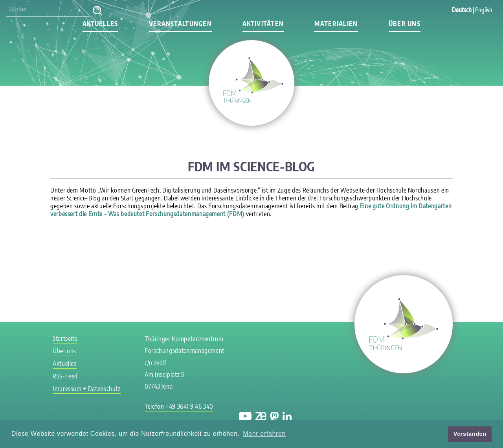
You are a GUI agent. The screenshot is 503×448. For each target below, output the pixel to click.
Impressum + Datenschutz (87, 389)
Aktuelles (100, 24)
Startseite (65, 338)
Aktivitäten (263, 24)
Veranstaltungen (180, 24)
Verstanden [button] (470, 434)
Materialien (336, 24)
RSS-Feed (65, 376)
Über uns (405, 24)
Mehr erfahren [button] (264, 434)
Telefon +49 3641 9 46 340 (179, 406)
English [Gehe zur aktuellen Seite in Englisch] (484, 10)
